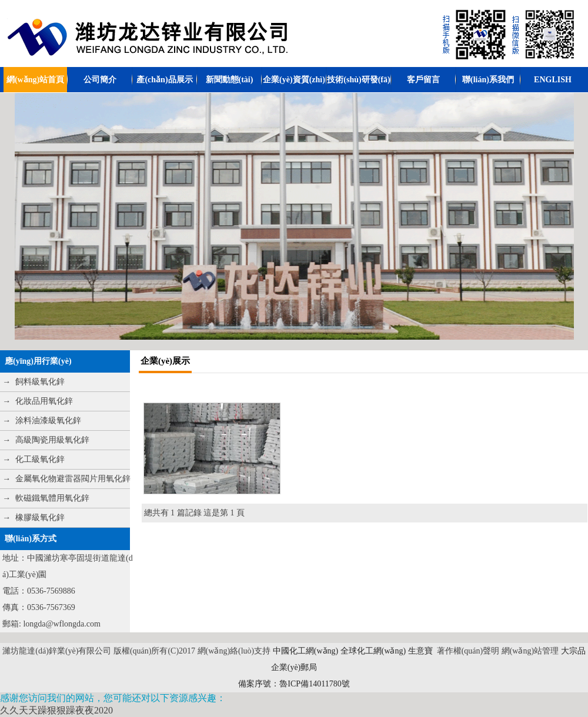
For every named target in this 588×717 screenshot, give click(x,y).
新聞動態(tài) (230, 80)
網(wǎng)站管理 (531, 651)
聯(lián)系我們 (488, 80)
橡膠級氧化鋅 (40, 517)
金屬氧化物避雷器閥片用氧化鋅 (73, 479)
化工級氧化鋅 (40, 459)
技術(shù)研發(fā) (358, 80)
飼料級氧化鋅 (40, 382)
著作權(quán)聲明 (468, 651)
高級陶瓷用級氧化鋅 (52, 440)
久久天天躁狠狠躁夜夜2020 (56, 710)
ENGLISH (553, 80)
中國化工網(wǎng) (305, 651)
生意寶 (420, 651)
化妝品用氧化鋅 (44, 401)
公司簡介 (100, 80)
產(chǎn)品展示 (164, 80)
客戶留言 (423, 80)
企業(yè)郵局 (294, 667)
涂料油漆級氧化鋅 (48, 421)
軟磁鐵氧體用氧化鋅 (52, 498)
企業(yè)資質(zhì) (294, 80)
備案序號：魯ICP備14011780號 (294, 684)
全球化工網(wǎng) (373, 651)
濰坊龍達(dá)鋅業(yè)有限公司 (57, 651)
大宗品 (573, 651)
